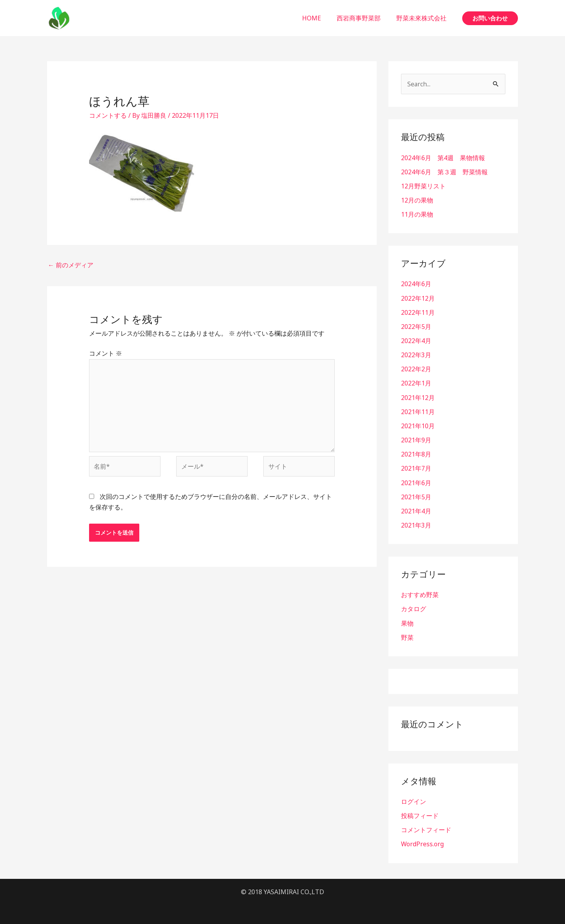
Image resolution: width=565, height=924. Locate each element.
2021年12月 (418, 397)
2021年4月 (416, 510)
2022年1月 (416, 383)
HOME (319, 18)
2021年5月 (416, 496)
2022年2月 (416, 369)
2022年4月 (416, 340)
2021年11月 (418, 411)
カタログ (414, 608)
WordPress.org (423, 842)
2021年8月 (416, 453)
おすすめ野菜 (420, 593)
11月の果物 (417, 214)
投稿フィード (420, 814)
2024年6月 (416, 284)
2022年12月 (418, 298)
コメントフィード (426, 828)
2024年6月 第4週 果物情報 (443, 158)
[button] (490, 18)
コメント (106, 353)
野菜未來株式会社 (423, 18)
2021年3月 (416, 524)
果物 (407, 622)
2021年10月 (418, 425)
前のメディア (71, 265)
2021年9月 (416, 439)
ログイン (414, 800)
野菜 (407, 636)
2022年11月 (418, 312)
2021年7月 (416, 467)
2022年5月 (416, 326)
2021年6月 (416, 482)
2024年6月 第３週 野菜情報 (444, 172)
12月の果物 (417, 200)
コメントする (108, 115)
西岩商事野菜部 (363, 18)
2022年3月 (416, 354)
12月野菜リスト (423, 186)
